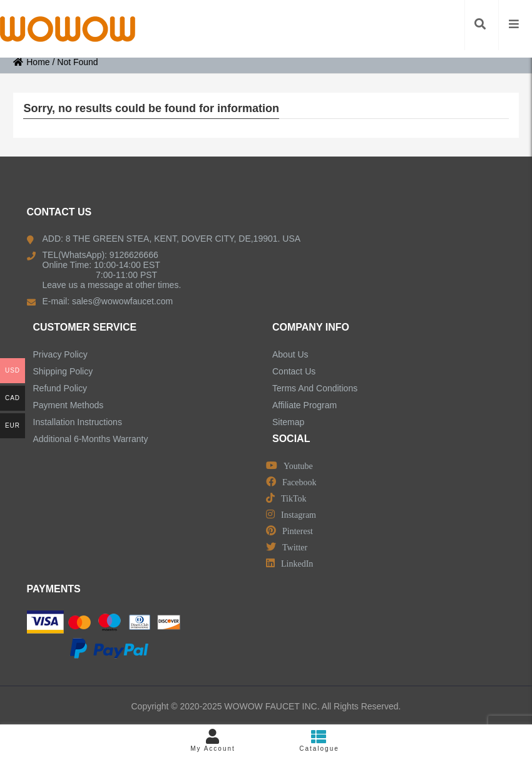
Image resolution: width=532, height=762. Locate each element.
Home (31, 62)
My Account (213, 740)
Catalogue (319, 740)
